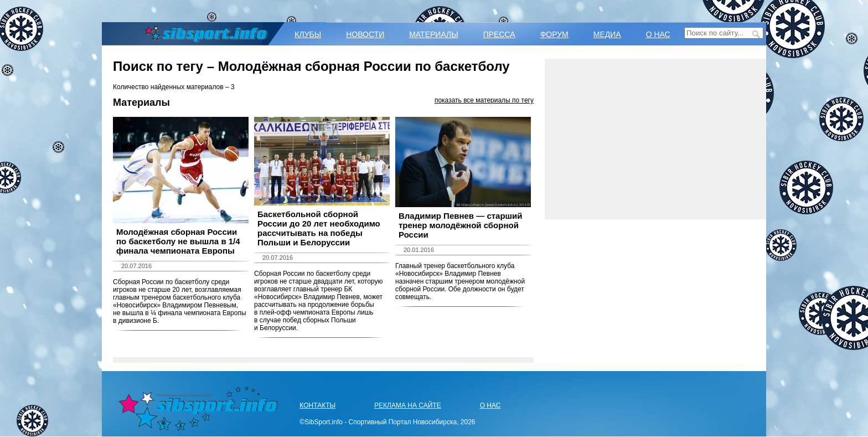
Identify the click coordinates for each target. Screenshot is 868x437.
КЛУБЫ (308, 34)
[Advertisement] (655, 139)
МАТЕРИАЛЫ (433, 34)
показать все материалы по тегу (484, 100)
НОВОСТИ (365, 34)
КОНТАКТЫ (317, 405)
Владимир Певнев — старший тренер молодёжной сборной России (461, 225)
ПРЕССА (499, 34)
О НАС (658, 34)
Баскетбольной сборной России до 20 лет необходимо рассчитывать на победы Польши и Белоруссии (319, 228)
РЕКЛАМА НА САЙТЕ (408, 405)
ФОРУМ (554, 34)
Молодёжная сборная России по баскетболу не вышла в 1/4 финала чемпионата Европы (178, 241)
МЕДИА (607, 34)
